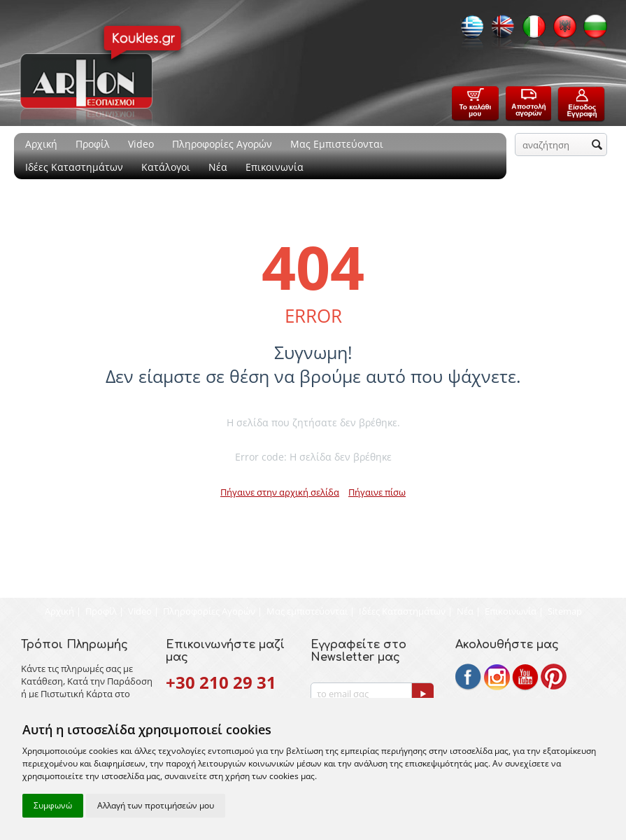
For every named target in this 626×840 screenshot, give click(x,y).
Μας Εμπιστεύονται (337, 144)
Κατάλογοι (166, 167)
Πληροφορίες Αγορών (222, 144)
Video (141, 144)
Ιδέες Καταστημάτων (74, 167)
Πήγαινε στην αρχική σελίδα (280, 492)
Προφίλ (93, 144)
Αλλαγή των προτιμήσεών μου (156, 805)
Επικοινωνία (275, 167)
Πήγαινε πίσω (377, 492)
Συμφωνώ (53, 805)
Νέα (218, 167)
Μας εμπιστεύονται (307, 611)
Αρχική (41, 144)
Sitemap (565, 611)
